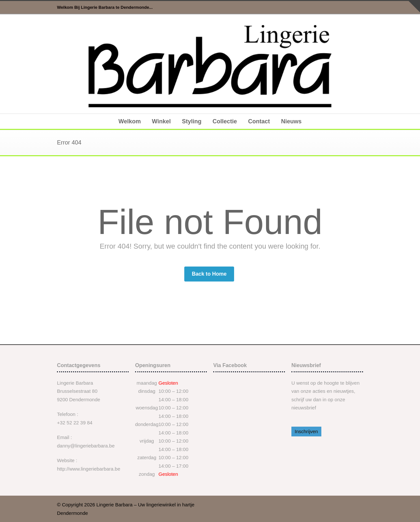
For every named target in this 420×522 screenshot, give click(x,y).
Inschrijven (306, 431)
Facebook (357, 7)
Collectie (225, 121)
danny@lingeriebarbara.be (86, 446)
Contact (259, 121)
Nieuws (291, 121)
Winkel (161, 121)
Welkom (130, 121)
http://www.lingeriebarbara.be (89, 469)
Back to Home (209, 274)
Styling (192, 121)
